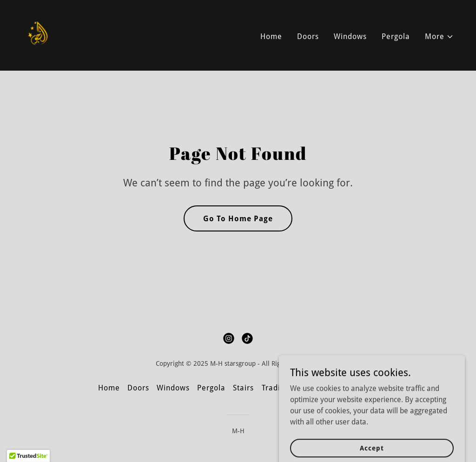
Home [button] (109, 388)
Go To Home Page (238, 219)
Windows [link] (350, 36)
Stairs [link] (243, 388)
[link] (38, 35)
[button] (439, 37)
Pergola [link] (396, 36)
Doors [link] (308, 36)
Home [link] (271, 36)
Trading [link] (275, 388)
